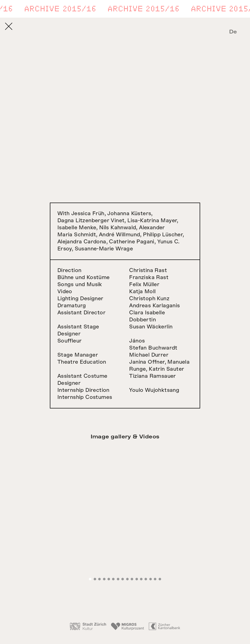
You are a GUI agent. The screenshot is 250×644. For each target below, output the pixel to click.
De (233, 32)
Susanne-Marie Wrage (104, 249)
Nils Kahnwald (118, 228)
